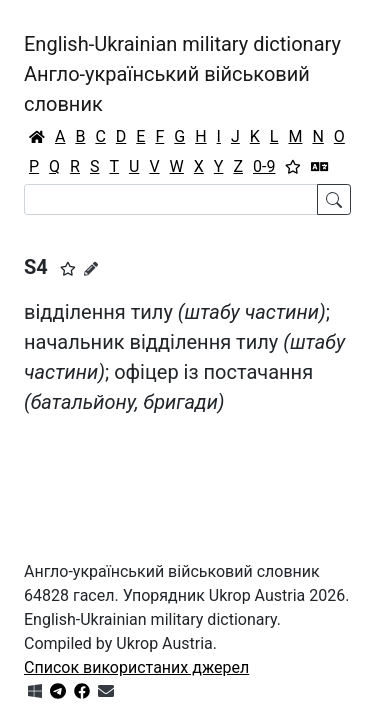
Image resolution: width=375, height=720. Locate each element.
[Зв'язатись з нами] (106, 691)
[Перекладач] (320, 167)
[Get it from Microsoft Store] (35, 691)
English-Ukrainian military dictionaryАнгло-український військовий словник (182, 74)
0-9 (264, 166)
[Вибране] (293, 167)
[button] (68, 269)
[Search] (171, 199)
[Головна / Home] (37, 137)
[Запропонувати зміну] (91, 269)
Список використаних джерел (136, 667)
